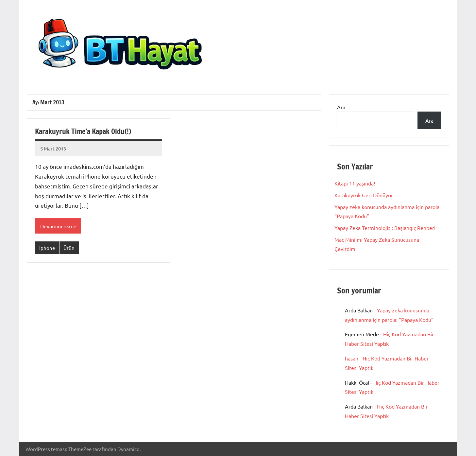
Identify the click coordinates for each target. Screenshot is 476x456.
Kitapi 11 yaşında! (355, 183)
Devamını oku (56, 226)
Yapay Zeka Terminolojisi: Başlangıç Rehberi (385, 228)
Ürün (69, 248)
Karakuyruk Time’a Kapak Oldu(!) (83, 131)
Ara (341, 107)
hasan (352, 358)
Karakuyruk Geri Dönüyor (364, 195)
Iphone (47, 248)
